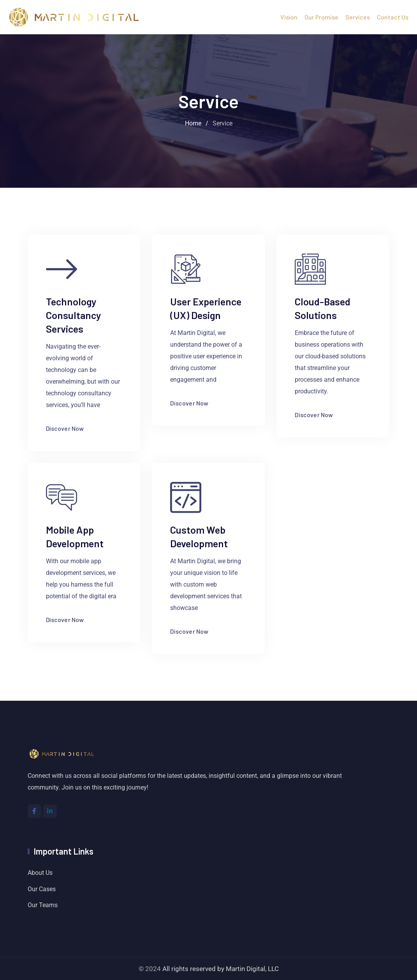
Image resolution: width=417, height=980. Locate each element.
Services (358, 17)
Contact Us (393, 17)
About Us (40, 873)
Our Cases (42, 889)
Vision (289, 17)
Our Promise (321, 17)
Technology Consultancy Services (74, 315)
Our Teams (43, 905)
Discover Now (71, 428)
